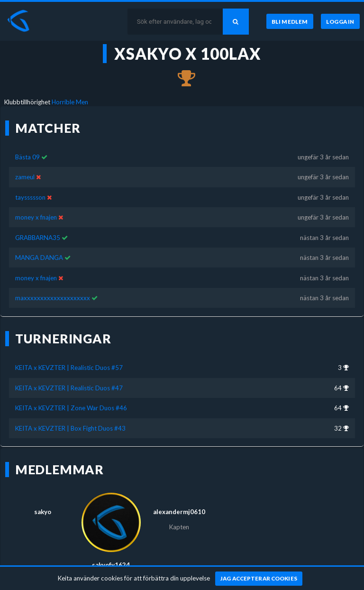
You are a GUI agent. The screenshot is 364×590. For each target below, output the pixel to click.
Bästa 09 (27, 157)
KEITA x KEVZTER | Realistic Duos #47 (69, 388)
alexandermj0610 (179, 512)
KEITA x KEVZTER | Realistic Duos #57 (69, 368)
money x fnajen (36, 217)
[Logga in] (340, 21)
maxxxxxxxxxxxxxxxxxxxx (53, 298)
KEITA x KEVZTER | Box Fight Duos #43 (70, 428)
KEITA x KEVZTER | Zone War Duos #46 (71, 408)
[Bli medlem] (290, 21)
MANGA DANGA (39, 258)
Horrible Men (70, 102)
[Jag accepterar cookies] (259, 579)
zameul (25, 177)
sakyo (43, 512)
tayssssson (30, 197)
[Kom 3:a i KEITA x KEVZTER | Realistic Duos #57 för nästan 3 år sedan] (182, 79)
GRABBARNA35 (38, 238)
